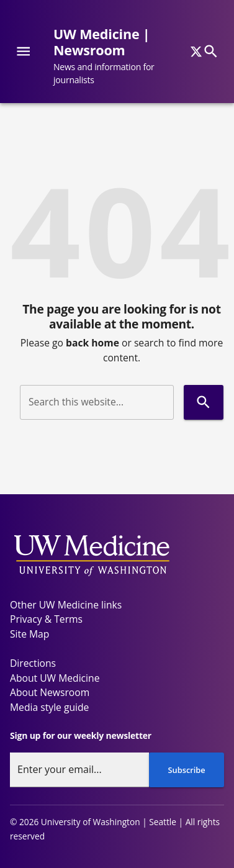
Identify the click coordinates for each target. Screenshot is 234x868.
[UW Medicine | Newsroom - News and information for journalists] (124, 57)
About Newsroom (50, 692)
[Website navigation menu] (23, 51)
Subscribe (187, 770)
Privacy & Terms (46, 619)
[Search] (211, 51)
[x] (196, 52)
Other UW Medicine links (66, 605)
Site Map (29, 634)
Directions (33, 663)
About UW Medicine (55, 678)
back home (92, 343)
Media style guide (49, 707)
